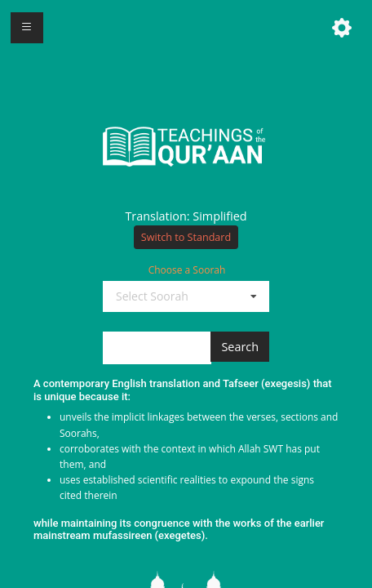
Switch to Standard (186, 237)
